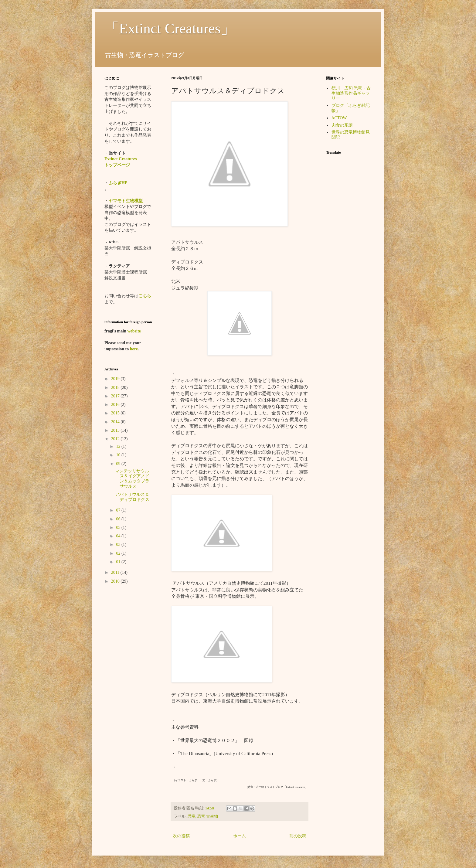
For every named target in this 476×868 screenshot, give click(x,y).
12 (119, 446)
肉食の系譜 (342, 125)
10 (119, 455)
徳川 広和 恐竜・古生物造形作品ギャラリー (351, 93)
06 (119, 519)
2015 (116, 413)
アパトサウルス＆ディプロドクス (132, 497)
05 (119, 528)
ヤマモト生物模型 (126, 201)
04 (119, 536)
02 (119, 553)
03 (119, 545)
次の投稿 (181, 836)
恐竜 (192, 816)
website (134, 331)
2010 (116, 581)
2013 (116, 430)
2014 (116, 422)
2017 (116, 396)
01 (119, 562)
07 (119, 510)
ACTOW (339, 118)
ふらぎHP (118, 183)
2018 (116, 388)
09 (119, 464)
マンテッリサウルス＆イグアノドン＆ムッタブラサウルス (132, 479)
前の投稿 (298, 836)
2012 (116, 439)
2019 (116, 379)
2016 (116, 405)
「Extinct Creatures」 (170, 28)
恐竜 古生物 (208, 816)
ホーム (240, 836)
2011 (116, 572)
